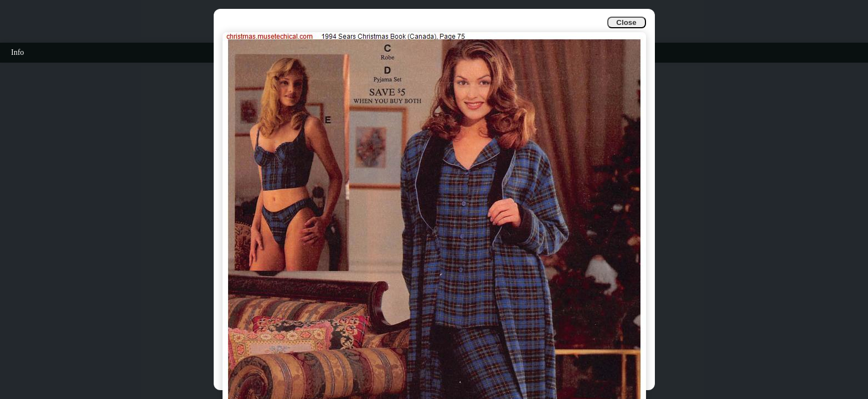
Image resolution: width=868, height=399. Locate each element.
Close (626, 22)
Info (17, 52)
